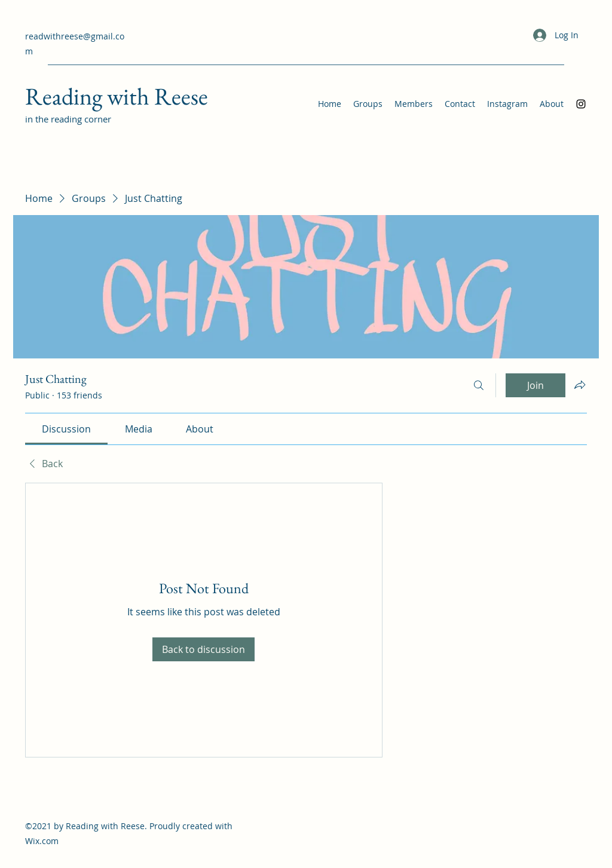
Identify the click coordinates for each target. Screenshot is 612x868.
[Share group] (580, 385)
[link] (66, 429)
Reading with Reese (117, 96)
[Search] (479, 385)
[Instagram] (581, 104)
